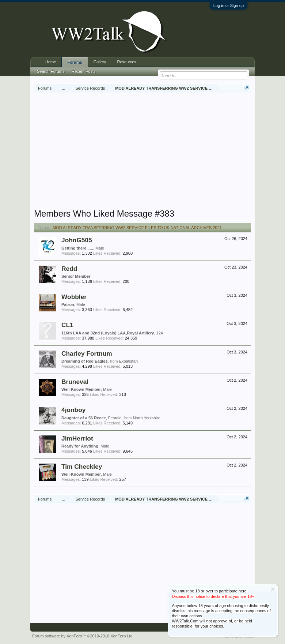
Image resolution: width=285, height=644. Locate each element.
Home (51, 62)
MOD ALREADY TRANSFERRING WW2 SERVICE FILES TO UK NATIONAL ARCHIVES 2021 (137, 228)
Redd (69, 269)
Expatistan (128, 361)
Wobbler (74, 297)
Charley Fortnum (87, 353)
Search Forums (51, 71)
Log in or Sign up (229, 5)
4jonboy (73, 410)
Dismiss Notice (273, 589)
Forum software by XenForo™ (83, 636)
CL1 (67, 325)
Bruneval (75, 382)
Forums (75, 62)
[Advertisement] (159, 151)
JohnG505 (77, 240)
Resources (127, 62)
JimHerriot (77, 438)
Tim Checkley (82, 467)
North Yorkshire (147, 418)
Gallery (100, 62)
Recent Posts (83, 71)
